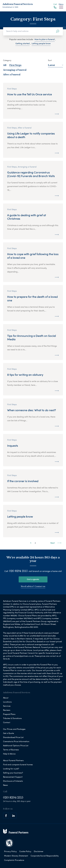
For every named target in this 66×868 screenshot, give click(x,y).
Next (56, 543)
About (6, 698)
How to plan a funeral (45, 39)
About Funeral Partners (13, 760)
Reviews (7, 710)
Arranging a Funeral (15, 70)
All (5, 65)
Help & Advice (9, 754)
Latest (55, 65)
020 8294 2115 (18, 571)
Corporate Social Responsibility (45, 856)
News (5, 785)
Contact (7, 722)
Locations (7, 702)
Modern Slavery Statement (16, 856)
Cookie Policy (25, 851)
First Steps (15, 65)
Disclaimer (39, 851)
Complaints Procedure (14, 860)
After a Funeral (12, 75)
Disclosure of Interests (13, 781)
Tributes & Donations (12, 718)
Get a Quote (8, 733)
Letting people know (41, 43)
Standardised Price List (13, 737)
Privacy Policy (10, 851)
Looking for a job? (11, 769)
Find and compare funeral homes (18, 764)
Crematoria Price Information (16, 741)
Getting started (23, 43)
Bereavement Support (13, 777)
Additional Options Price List (16, 745)
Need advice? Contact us (33, 586)
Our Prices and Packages (14, 729)
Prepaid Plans (9, 714)
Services (7, 706)
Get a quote (33, 579)
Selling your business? (13, 773)
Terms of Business (11, 750)
